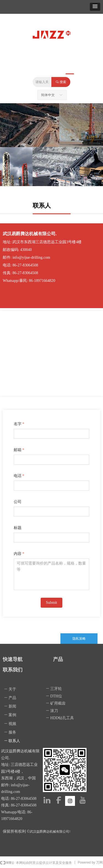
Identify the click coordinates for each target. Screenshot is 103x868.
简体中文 (48, 95)
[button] (95, 7)
